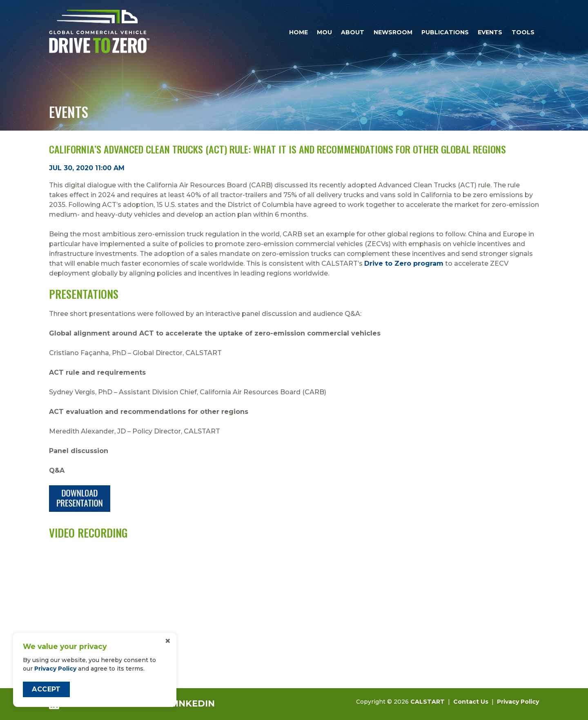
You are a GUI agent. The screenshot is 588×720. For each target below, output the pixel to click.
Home (298, 32)
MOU (324, 32)
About (353, 32)
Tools (523, 32)
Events (490, 32)
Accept (46, 689)
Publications (445, 32)
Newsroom (393, 32)
